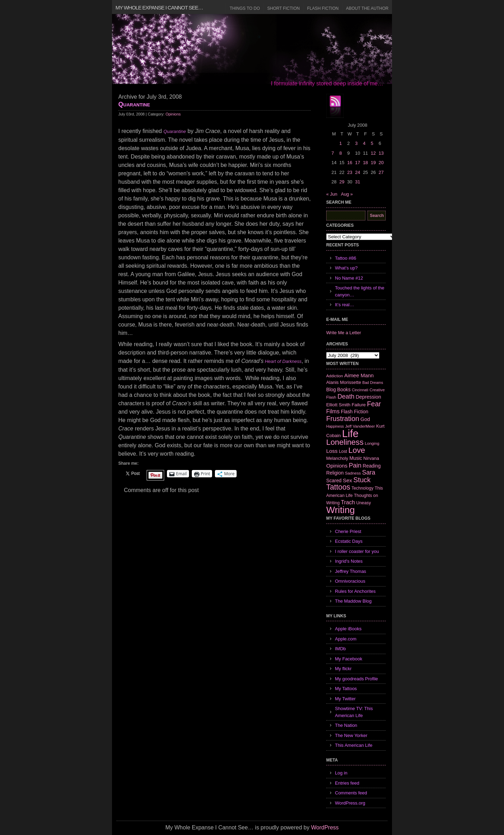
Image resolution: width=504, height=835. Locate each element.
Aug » (347, 194)
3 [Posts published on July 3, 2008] (356, 143)
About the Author (367, 8)
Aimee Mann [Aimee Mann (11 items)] (359, 375)
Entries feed (347, 783)
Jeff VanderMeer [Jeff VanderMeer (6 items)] (360, 426)
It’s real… (345, 305)
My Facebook (349, 659)
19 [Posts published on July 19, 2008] (373, 163)
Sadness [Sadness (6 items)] (353, 473)
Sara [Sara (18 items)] (369, 472)
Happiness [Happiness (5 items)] (335, 426)
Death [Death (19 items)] (346, 397)
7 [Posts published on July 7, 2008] (333, 153)
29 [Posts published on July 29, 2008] (342, 182)
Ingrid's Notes (349, 561)
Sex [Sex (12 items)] (347, 480)
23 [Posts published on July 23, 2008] (350, 172)
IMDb (340, 649)
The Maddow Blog (353, 601)
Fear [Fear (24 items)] (374, 404)
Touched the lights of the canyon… (360, 291)
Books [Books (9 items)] (344, 390)
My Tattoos (346, 689)
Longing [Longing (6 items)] (372, 443)
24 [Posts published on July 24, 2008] (357, 172)
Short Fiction (284, 8)
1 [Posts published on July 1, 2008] (340, 143)
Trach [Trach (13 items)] (348, 502)
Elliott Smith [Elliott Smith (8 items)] (338, 405)
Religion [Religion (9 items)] (335, 473)
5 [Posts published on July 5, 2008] (372, 143)
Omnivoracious (350, 581)
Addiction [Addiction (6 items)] (335, 376)
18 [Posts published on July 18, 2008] (365, 163)
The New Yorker (351, 735)
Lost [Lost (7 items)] (343, 451)
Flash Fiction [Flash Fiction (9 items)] (355, 412)
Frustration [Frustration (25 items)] (343, 419)
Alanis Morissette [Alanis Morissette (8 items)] (344, 382)
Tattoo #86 (346, 258)
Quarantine (134, 104)
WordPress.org (350, 803)
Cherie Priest (348, 531)
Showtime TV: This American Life (354, 712)
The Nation (346, 725)
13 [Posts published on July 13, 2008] (381, 153)
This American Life (354, 745)
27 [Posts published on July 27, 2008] (381, 172)
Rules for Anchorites (355, 591)
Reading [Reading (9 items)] (372, 466)
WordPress (325, 827)
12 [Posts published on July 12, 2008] (373, 153)
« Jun (332, 194)
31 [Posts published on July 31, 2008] (357, 182)
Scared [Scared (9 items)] (334, 480)
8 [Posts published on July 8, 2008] (340, 153)
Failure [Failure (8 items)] (359, 405)
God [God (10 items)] (365, 419)
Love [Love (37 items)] (357, 450)
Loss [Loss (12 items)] (332, 451)
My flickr (343, 669)
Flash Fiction (323, 8)
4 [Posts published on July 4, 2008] (364, 143)
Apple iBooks (348, 629)
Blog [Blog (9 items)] (331, 390)
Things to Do (245, 8)
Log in (341, 773)
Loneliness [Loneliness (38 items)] (345, 442)
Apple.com (346, 639)
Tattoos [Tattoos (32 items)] (338, 487)
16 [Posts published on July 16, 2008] (350, 163)
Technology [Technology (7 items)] (362, 488)
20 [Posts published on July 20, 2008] (381, 163)
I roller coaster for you (357, 551)
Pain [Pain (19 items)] (355, 465)
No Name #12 (349, 278)
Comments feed (351, 793)
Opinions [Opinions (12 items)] (337, 466)
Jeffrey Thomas (351, 571)
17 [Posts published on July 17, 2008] (357, 163)
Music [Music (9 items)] (356, 458)
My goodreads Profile (356, 679)
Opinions (173, 114)
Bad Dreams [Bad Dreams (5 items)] (373, 383)
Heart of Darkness (282, 361)
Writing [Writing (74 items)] (341, 510)
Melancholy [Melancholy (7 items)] (337, 458)
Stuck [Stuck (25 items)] (362, 480)
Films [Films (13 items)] (333, 411)
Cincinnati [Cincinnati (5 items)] (360, 390)
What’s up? (346, 268)
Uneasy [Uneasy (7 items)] (364, 503)
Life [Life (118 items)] (350, 433)
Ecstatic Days (349, 541)
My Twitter (345, 699)
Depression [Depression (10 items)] (368, 397)
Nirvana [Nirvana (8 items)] (371, 458)
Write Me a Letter (344, 333)
